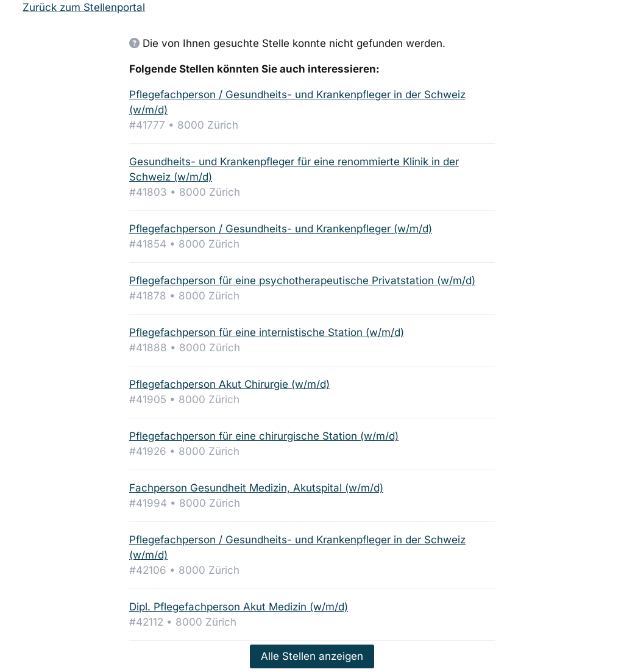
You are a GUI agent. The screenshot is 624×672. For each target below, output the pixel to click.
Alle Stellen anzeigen (312, 656)
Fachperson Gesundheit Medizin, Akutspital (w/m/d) (256, 488)
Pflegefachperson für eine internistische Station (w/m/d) (267, 332)
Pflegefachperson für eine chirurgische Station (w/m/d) (264, 436)
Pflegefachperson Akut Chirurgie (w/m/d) (229, 384)
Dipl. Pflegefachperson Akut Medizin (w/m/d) (239, 607)
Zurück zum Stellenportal (84, 7)
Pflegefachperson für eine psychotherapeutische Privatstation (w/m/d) (302, 281)
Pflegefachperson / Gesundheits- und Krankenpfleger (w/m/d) (281, 229)
